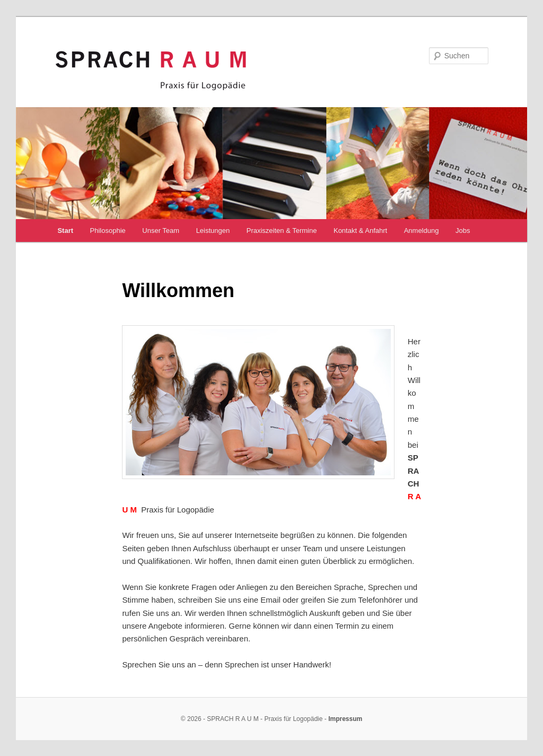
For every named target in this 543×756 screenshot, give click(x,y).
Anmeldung (422, 231)
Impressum (345, 719)
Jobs (463, 231)
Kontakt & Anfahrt (360, 231)
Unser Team (161, 231)
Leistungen (213, 231)
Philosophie (108, 231)
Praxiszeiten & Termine (282, 231)
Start (65, 231)
